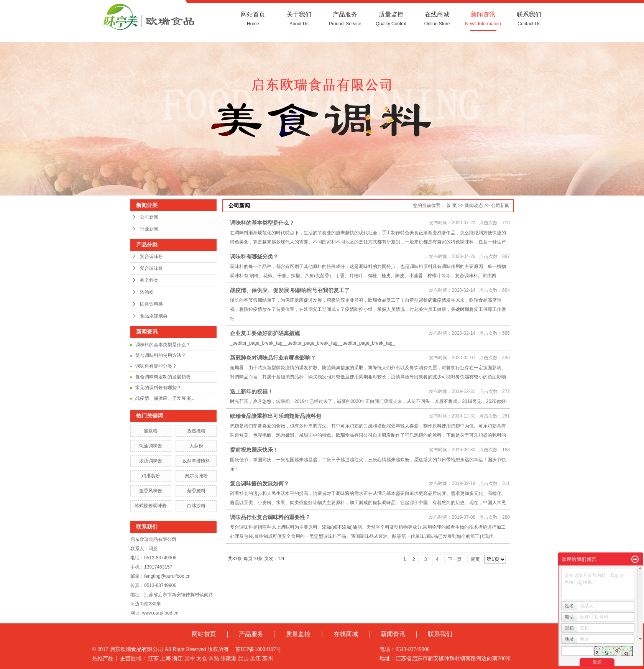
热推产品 (103, 658)
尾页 (475, 559)
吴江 (255, 658)
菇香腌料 (196, 491)
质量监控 (391, 19)
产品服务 (345, 19)
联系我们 (529, 19)
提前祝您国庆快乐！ (254, 450)
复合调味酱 (151, 268)
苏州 (268, 658)
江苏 (153, 658)
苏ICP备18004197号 (258, 649)
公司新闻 (149, 217)
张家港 (228, 658)
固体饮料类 (151, 304)
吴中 (190, 658)
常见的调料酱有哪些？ (158, 388)
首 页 (451, 205)
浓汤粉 (147, 292)
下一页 (455, 559)
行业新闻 (149, 229)
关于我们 (299, 19)
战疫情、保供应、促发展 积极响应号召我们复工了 (290, 290)
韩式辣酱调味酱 (151, 506)
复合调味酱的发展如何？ (260, 483)
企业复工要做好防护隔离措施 (265, 333)
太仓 (202, 658)
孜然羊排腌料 (196, 461)
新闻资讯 (483, 19)
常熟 (214, 658)
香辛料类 (149, 280)
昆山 (243, 658)
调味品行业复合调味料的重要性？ (270, 517)
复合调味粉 (151, 256)
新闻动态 (474, 205)
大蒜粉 (196, 446)
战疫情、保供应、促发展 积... (165, 398)
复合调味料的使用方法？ (161, 355)
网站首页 (253, 19)
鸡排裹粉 (151, 476)
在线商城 (437, 19)
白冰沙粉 (196, 506)
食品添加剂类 (154, 316)
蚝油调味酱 (151, 446)
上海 (166, 658)
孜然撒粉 (196, 431)
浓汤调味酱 (151, 461)
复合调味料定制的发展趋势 (163, 377)
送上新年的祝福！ (251, 391)
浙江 (177, 658)
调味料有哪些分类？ (156, 366)
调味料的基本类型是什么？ (163, 345)
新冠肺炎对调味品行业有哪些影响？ (273, 358)
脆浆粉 (151, 431)
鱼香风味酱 (151, 491)
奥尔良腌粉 (196, 476)
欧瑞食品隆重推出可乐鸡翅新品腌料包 (276, 416)
